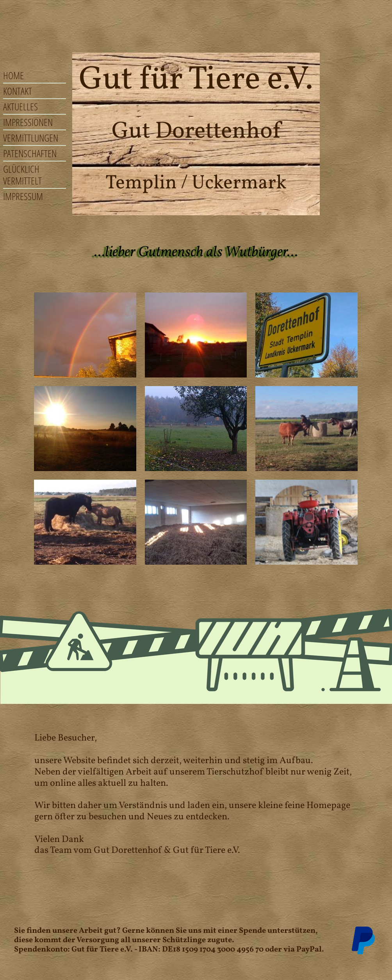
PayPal (309, 950)
